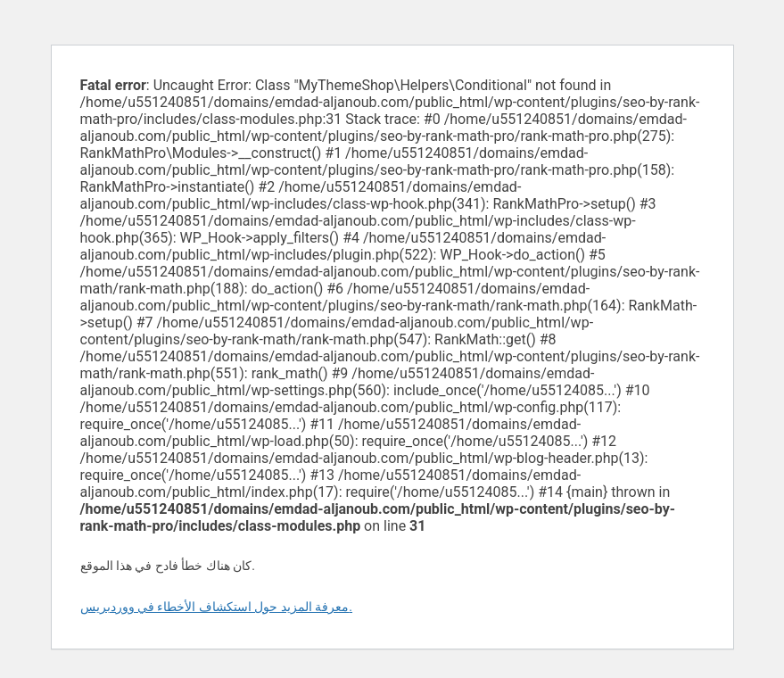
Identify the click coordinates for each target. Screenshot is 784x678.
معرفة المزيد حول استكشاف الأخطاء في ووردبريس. (217, 607)
